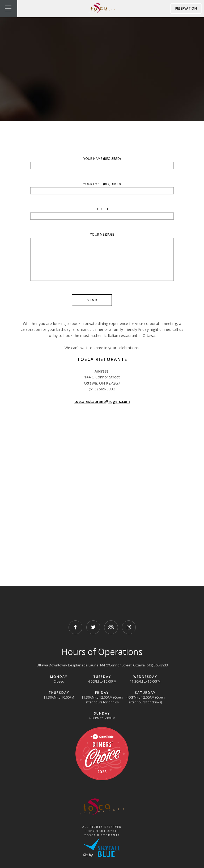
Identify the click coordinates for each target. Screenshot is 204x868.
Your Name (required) (102, 163)
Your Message (102, 258)
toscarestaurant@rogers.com (102, 401)
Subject (102, 213)
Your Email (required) (102, 188)
